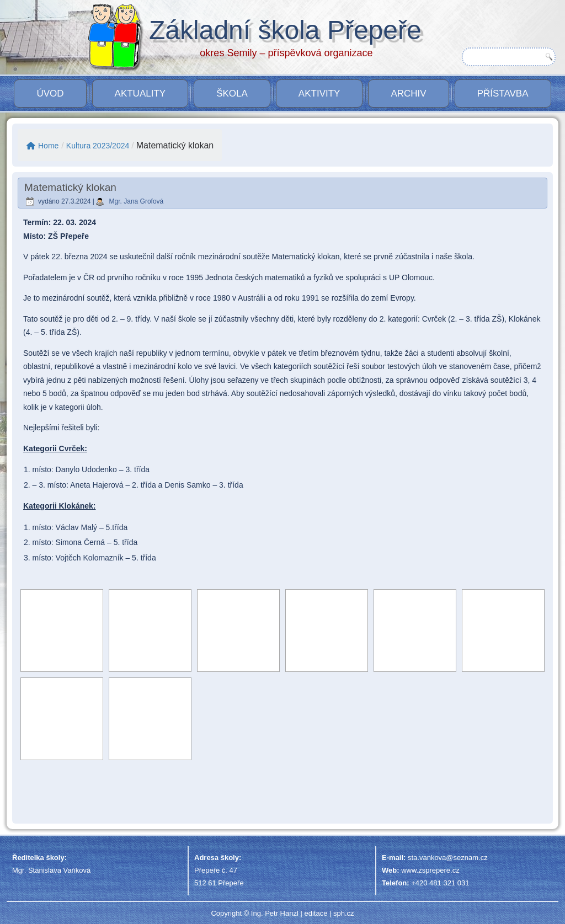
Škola (232, 94)
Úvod (50, 94)
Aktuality (140, 94)
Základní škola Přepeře (285, 30)
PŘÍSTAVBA (503, 94)
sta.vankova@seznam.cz (448, 858)
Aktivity (319, 94)
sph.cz (344, 913)
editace (316, 913)
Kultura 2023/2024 (98, 146)
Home (42, 146)
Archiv (408, 94)
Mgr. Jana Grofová (137, 201)
